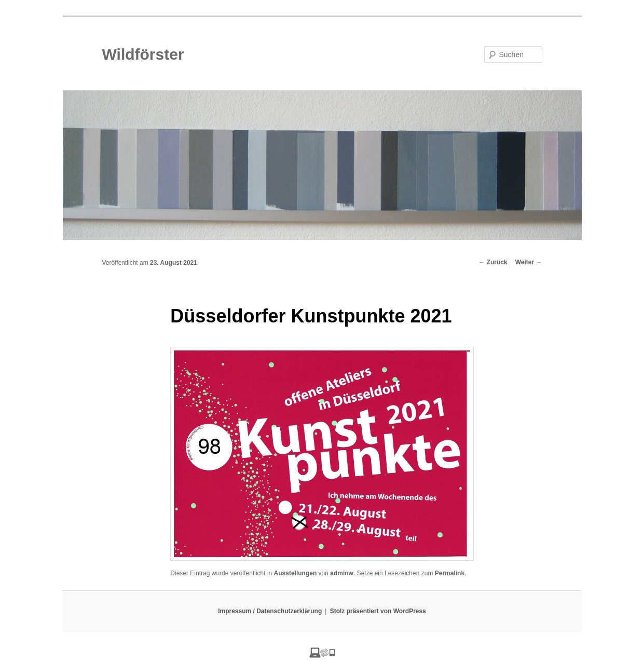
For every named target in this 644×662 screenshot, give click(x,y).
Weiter (529, 262)
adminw (342, 573)
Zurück (493, 262)
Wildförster (143, 54)
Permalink (450, 573)
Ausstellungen (296, 573)
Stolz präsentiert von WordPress (378, 611)
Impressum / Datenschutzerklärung (270, 611)
